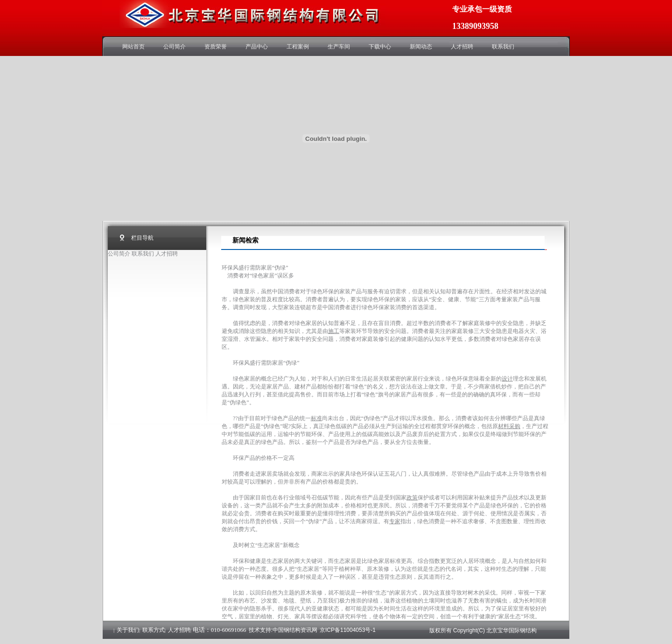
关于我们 (128, 630)
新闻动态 (421, 47)
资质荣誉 (216, 47)
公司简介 (175, 47)
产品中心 (257, 47)
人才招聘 (462, 47)
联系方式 (154, 630)
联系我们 (503, 47)
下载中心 (380, 47)
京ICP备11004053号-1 (348, 630)
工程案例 (298, 47)
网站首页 (133, 47)
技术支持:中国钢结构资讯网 (283, 630)
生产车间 (339, 47)
